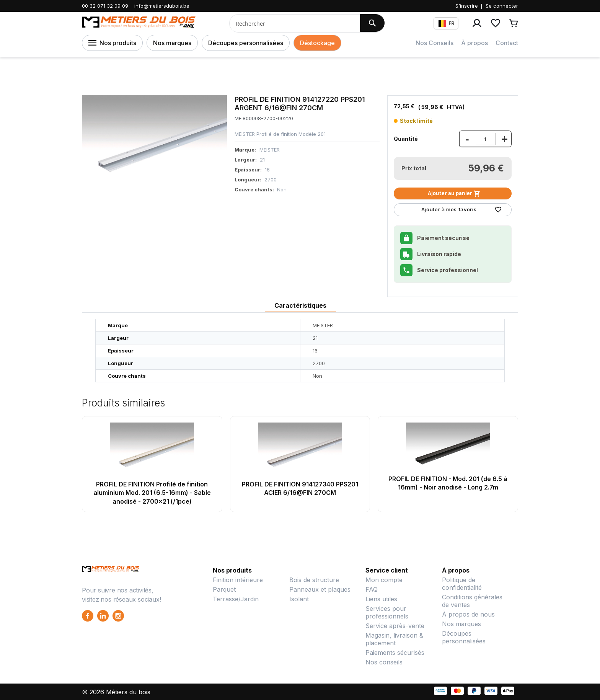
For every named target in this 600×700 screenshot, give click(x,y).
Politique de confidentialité (462, 584)
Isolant (299, 599)
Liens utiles (381, 599)
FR (447, 23)
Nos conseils (384, 662)
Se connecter (502, 6)
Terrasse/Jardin (236, 599)
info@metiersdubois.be (162, 6)
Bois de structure (314, 580)
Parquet (224, 589)
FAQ (372, 589)
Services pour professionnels (387, 612)
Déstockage (317, 43)
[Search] (372, 23)
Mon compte (384, 580)
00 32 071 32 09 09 (105, 6)
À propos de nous (468, 614)
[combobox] (292, 23)
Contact (507, 43)
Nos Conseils (435, 43)
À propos (474, 43)
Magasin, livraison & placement (394, 639)
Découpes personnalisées (246, 43)
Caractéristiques (300, 305)
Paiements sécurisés (395, 653)
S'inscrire (467, 6)
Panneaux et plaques (320, 589)
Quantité (406, 139)
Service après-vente (395, 626)
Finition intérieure (238, 580)
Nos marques (172, 43)
